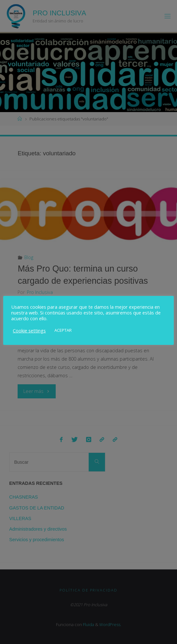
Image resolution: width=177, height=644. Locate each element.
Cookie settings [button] (29, 330)
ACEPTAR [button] (63, 330)
